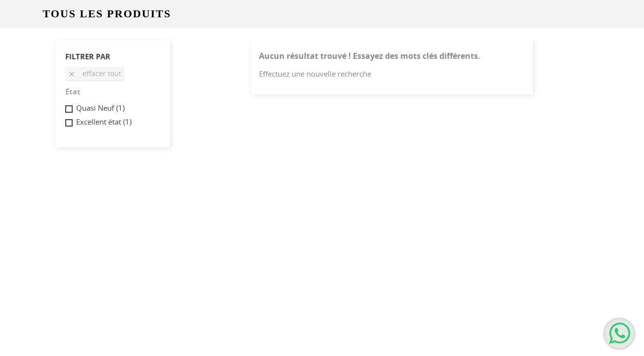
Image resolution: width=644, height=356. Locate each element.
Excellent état (104, 122)
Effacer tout (94, 73)
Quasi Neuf (100, 108)
